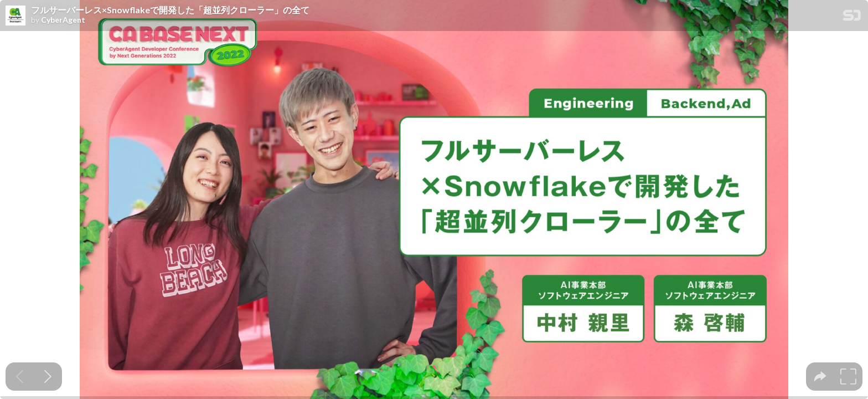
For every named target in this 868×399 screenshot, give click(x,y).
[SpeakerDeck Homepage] (852, 17)
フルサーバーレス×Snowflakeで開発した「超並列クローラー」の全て (170, 10)
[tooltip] (820, 377)
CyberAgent (63, 20)
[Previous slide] (20, 377)
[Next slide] (48, 377)
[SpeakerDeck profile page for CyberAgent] (15, 16)
